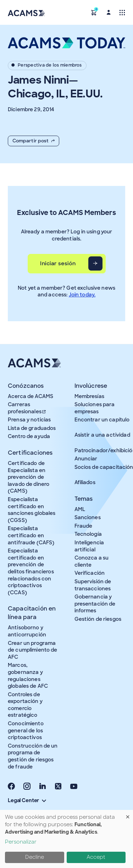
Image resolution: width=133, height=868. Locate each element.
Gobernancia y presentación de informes (95, 604)
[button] (94, 12)
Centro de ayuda (29, 436)
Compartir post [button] (34, 141)
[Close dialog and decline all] (128, 814)
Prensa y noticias (29, 420)
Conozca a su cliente (92, 561)
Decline (35, 857)
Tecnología (88, 534)
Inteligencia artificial (89, 546)
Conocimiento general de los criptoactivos (26, 730)
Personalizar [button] (21, 842)
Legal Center (27, 800)
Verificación (90, 573)
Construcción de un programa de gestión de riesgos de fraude (33, 756)
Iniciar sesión (58, 263)
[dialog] (66, 839)
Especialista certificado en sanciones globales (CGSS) (32, 510)
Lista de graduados (32, 428)
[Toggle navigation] (122, 12)
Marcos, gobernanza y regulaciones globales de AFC (28, 676)
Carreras (27, 408)
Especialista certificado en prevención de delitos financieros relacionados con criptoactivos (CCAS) (31, 572)
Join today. (82, 295)
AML (80, 509)
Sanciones (88, 517)
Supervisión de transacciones (93, 585)
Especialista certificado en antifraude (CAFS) (31, 535)
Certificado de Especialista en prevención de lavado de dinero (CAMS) (29, 477)
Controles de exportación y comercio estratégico (25, 705)
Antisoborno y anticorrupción (27, 631)
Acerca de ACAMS (31, 396)
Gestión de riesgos (98, 619)
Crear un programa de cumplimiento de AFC (33, 650)
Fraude (84, 526)
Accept (96, 857)
